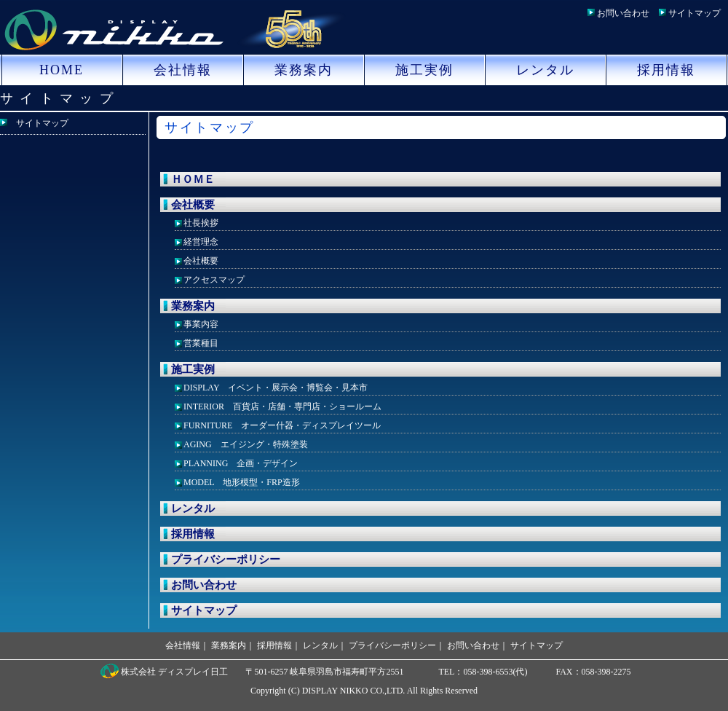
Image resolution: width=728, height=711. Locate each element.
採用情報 (666, 70)
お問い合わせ (623, 13)
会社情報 (183, 70)
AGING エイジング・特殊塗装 (246, 444)
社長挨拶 (201, 223)
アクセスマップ (214, 280)
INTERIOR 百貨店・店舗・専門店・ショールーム (282, 406)
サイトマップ (695, 13)
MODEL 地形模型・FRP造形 (242, 482)
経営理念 (201, 242)
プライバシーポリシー (226, 559)
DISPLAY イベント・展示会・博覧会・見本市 (276, 388)
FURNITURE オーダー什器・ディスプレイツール (282, 425)
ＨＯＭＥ (193, 179)
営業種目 (201, 343)
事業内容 (201, 324)
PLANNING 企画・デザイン (241, 463)
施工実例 (424, 70)
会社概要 (193, 205)
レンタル (545, 70)
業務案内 (304, 70)
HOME (62, 70)
